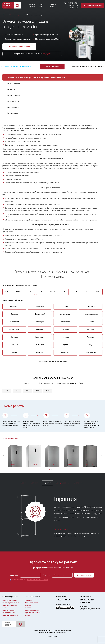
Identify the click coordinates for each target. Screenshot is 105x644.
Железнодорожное (91, 314)
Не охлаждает (13, 113)
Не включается (13, 101)
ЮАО (7, 292)
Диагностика (79, 483)
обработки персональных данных (38, 580)
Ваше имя (14, 575)
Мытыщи (91, 329)
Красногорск (14, 329)
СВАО (52, 292)
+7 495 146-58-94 (71, 3)
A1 (7, 391)
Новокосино (40, 337)
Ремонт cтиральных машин (11, 603)
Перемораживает (14, 83)
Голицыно (91, 306)
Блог (41, 7)
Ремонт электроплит (9, 610)
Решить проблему (52, 66)
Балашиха (40, 306)
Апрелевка (14, 306)
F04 (27, 391)
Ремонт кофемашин (9, 613)
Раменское (40, 345)
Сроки (23, 483)
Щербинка (65, 352)
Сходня (91, 345)
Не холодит (11, 89)
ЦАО (86, 292)
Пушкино (14, 345)
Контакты (53, 4)
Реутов (65, 345)
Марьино (65, 329)
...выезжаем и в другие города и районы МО (52, 361)
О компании (29, 600)
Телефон (46, 575)
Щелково (40, 352)
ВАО (75, 292)
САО (98, 292)
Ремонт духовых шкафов (10, 615)
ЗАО (64, 292)
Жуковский (14, 322)
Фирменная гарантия (31, 603)
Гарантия (32, 7)
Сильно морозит (13, 107)
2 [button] (52, 470)
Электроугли (91, 352)
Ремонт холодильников (10, 600)
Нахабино (14, 337)
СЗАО (41, 292)
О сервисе (32, 4)
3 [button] (54, 470)
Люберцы (40, 329)
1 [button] (50, 470)
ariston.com (62, 632)
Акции (41, 4)
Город (52, 7)
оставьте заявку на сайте (10, 425)
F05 (37, 391)
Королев (91, 322)
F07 (47, 391)
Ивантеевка (65, 322)
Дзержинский (40, 314)
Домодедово (65, 314)
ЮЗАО (30, 292)
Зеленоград (40, 322)
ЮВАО (19, 292)
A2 (17, 391)
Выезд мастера (62, 483)
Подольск (91, 337)
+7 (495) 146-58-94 (8, 423)
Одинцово (65, 337)
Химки (14, 352)
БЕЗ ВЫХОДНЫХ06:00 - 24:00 (73, 7)
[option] (15, 455)
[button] (3, 455)
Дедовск (14, 314)
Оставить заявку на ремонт (19, 47)
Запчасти (35, 483)
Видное (65, 306)
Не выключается (14, 95)
